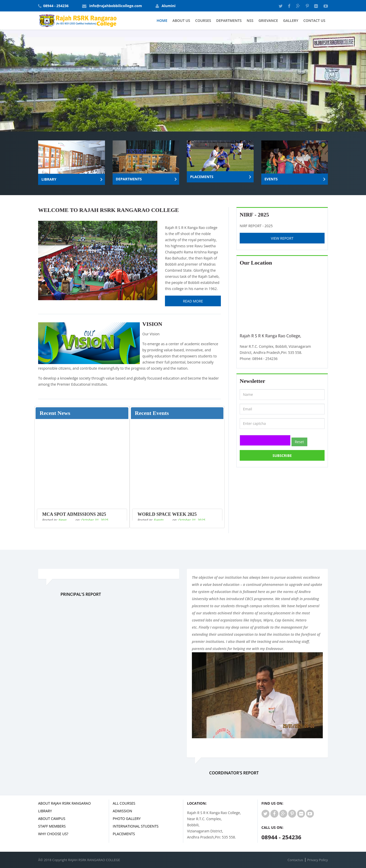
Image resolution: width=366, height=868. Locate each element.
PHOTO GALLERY (127, 819)
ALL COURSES (124, 803)
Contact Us (314, 20)
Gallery (291, 20)
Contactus (295, 860)
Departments (229, 20)
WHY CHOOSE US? (53, 834)
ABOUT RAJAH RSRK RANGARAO (64, 803)
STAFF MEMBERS (52, 826)
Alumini (169, 6)
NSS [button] (250, 20)
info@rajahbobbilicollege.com (116, 6)
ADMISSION (123, 811)
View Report (282, 238)
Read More (193, 301)
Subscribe (282, 455)
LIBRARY (45, 811)
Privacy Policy (318, 860)
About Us (181, 20)
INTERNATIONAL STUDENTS (136, 826)
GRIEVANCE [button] (268, 20)
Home (162, 20)
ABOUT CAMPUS (52, 819)
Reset (299, 442)
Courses (203, 20)
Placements (124, 834)
